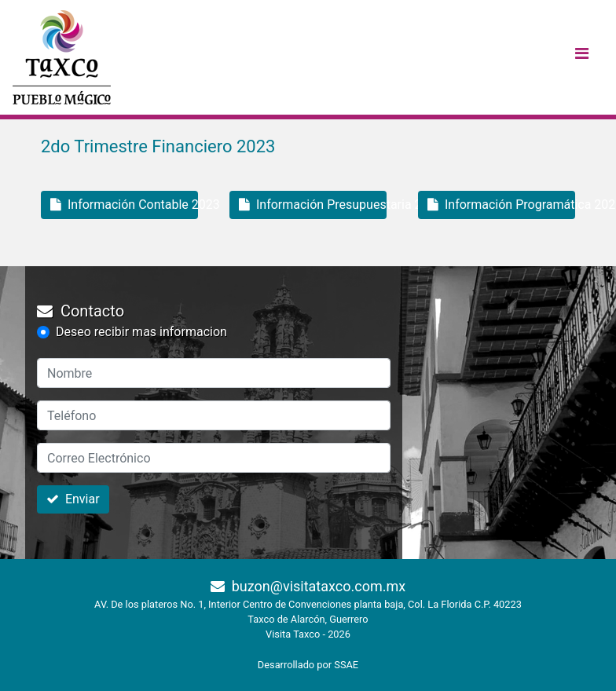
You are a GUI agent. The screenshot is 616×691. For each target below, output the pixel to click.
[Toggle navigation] (581, 57)
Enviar (73, 499)
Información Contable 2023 (124, 205)
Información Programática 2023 (501, 205)
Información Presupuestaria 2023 (313, 205)
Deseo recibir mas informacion (141, 332)
